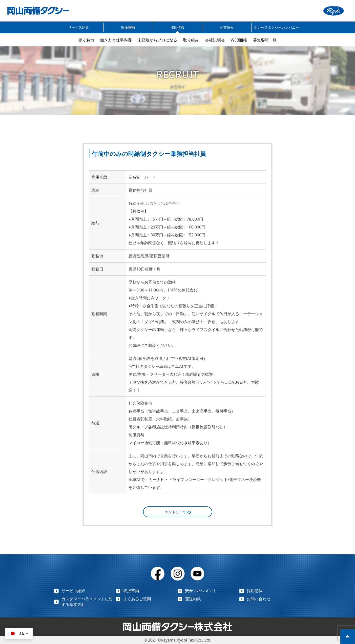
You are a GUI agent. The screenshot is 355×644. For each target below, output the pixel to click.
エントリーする (177, 512)
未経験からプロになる (157, 40)
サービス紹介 (79, 27)
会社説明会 (215, 40)
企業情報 (227, 27)
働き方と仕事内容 (116, 40)
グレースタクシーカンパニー (276, 27)
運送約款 (193, 599)
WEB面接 (239, 40)
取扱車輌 (128, 27)
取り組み (191, 40)
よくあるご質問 (137, 599)
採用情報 (177, 27)
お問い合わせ (259, 599)
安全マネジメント (201, 591)
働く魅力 (86, 40)
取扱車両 (131, 591)
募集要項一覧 (265, 40)
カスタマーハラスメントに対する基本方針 (87, 602)
